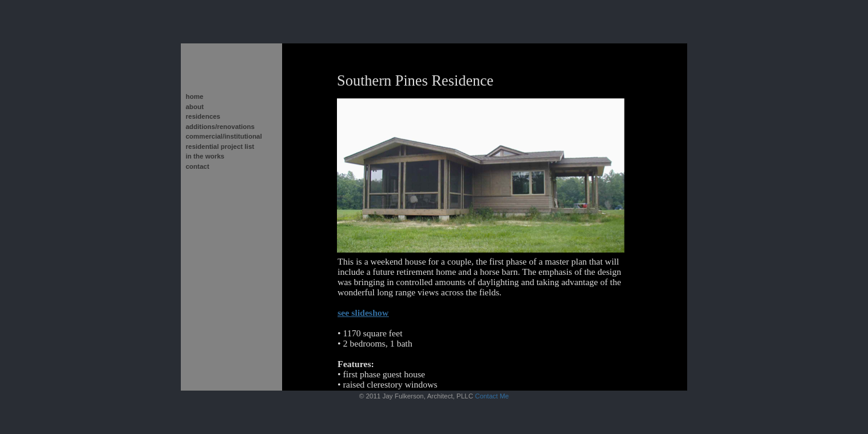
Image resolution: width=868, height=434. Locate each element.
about (195, 107)
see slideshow (363, 313)
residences (203, 116)
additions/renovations (220, 127)
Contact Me (492, 396)
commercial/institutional (224, 136)
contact (197, 166)
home (194, 96)
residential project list (220, 146)
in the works (205, 156)
